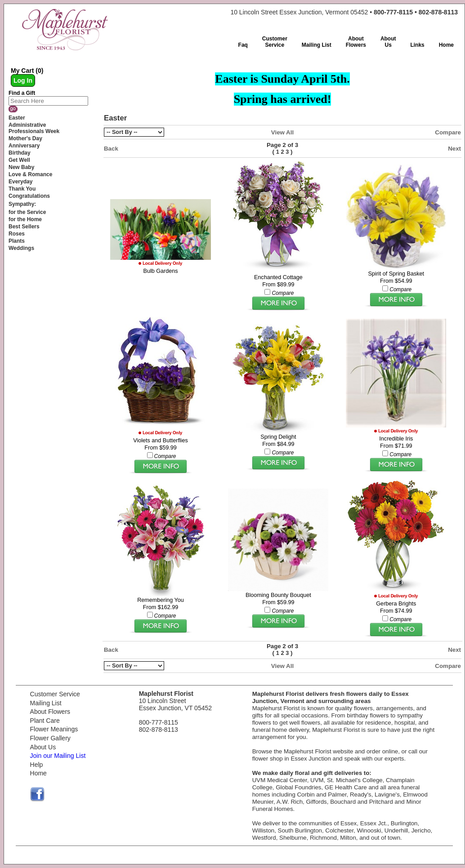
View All (282, 132)
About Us (43, 747)
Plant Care (45, 721)
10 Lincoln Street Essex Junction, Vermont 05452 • (344, 12)
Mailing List (46, 703)
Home (38, 773)
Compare (448, 132)
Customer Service (55, 694)
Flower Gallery (50, 738)
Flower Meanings (54, 729)
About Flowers (50, 712)
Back (111, 149)
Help (37, 765)
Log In (23, 80)
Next (454, 149)
